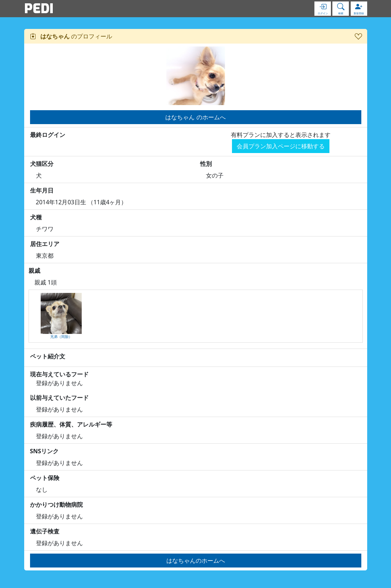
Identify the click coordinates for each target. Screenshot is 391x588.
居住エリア (45, 244)
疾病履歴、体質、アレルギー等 (71, 424)
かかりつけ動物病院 (56, 505)
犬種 (36, 217)
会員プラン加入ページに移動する (281, 146)
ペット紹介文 (48, 356)
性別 (206, 164)
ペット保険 (45, 478)
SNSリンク (45, 451)
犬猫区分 (42, 164)
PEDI (39, 8)
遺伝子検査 (45, 531)
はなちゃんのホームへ (196, 561)
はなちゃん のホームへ (195, 117)
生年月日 (42, 190)
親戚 (34, 271)
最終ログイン (48, 135)
